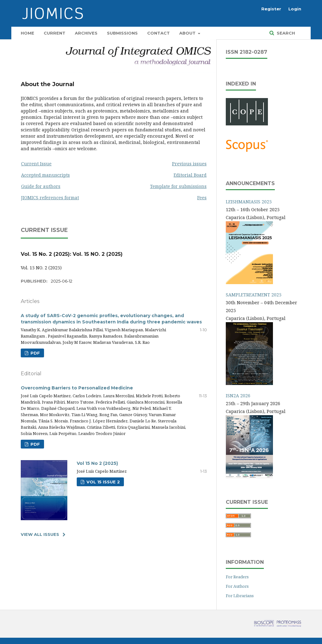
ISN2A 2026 (238, 396)
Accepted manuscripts (45, 175)
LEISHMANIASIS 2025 (249, 202)
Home (28, 33)
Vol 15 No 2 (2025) (97, 463)
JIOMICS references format (50, 198)
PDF (35, 353)
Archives (86, 33)
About (188, 33)
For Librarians (240, 596)
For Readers (237, 577)
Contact (158, 33)
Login (295, 9)
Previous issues (189, 164)
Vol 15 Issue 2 (103, 482)
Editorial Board (190, 175)
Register (271, 9)
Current (55, 33)
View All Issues (40, 534)
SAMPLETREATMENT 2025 (254, 295)
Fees (202, 198)
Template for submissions (178, 186)
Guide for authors (41, 186)
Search (285, 33)
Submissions (122, 33)
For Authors (237, 586)
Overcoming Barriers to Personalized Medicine (77, 388)
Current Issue (36, 164)
